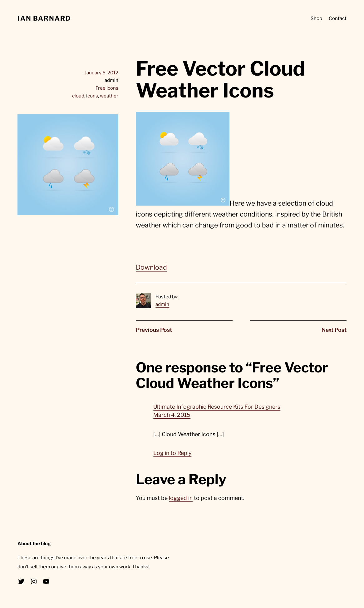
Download (151, 267)
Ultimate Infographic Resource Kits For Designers (217, 407)
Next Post (334, 330)
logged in (181, 498)
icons (92, 96)
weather (109, 96)
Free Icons (107, 88)
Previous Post (154, 330)
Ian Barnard (44, 18)
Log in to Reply (172, 453)
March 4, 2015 (172, 415)
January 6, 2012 (101, 73)
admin (162, 304)
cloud (78, 96)
